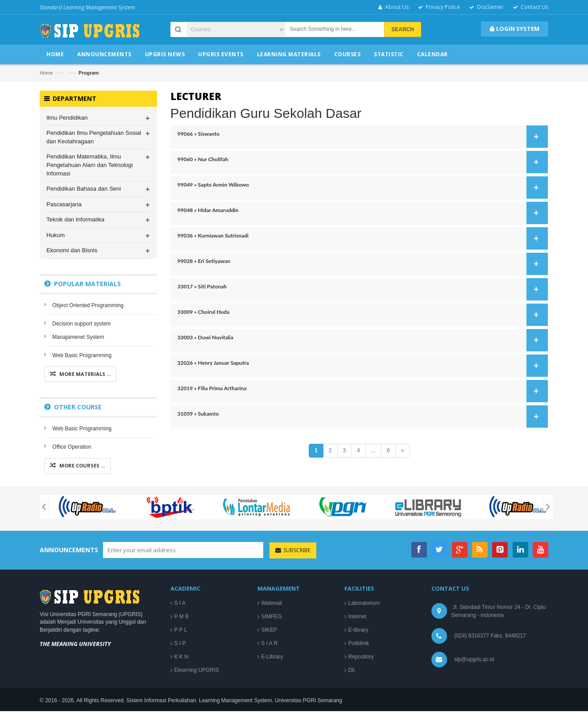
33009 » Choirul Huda (360, 315)
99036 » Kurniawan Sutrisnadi (360, 238)
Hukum (56, 235)
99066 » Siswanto (360, 137)
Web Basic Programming (82, 356)
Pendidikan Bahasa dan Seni (84, 189)
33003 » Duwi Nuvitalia (360, 340)
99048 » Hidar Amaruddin (360, 213)
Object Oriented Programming (88, 306)
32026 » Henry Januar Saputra (360, 366)
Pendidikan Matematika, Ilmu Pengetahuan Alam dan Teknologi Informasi (89, 166)
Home (46, 73)
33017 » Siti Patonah (360, 289)
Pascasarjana (64, 205)
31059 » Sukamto (360, 417)
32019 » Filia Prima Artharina (360, 391)
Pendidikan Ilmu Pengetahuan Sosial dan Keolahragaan (94, 138)
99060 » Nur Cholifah (360, 162)
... (373, 451)
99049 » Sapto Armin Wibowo (360, 188)
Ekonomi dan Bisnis (72, 251)
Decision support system (81, 324)
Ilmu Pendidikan (67, 118)
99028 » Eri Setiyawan (360, 264)
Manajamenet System (78, 338)
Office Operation (72, 447)
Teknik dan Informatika (75, 220)
